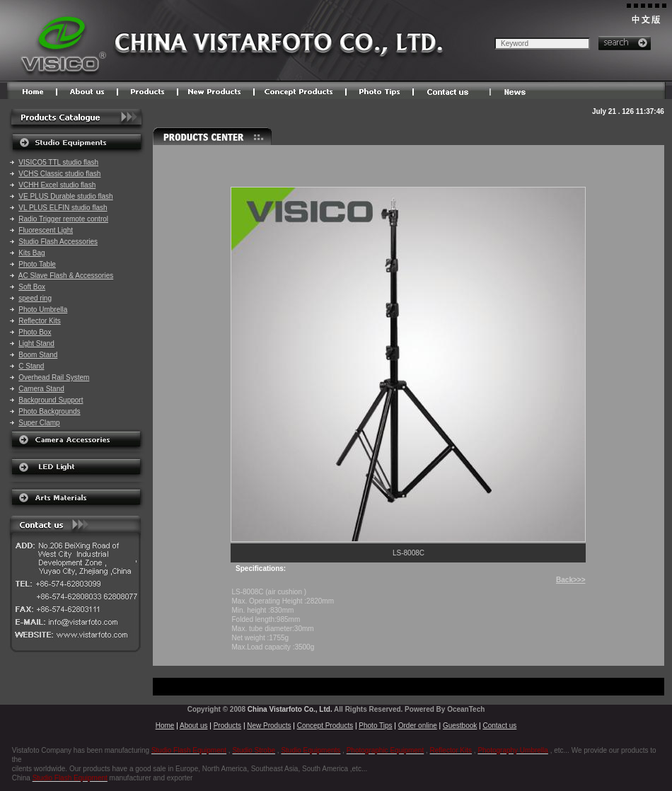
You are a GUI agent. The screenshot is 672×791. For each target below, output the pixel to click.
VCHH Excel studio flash (57, 185)
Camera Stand (41, 389)
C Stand (31, 366)
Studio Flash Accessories (58, 242)
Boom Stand (38, 355)
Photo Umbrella (43, 310)
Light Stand (36, 343)
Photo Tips (375, 726)
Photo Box (35, 332)
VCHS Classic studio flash (59, 174)
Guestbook (460, 726)
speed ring (35, 298)
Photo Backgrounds (49, 411)
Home (165, 726)
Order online (418, 726)
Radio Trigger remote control (63, 219)
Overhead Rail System (54, 377)
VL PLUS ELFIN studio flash (63, 208)
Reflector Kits (39, 321)
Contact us (499, 726)
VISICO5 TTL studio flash (58, 162)
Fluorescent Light (46, 230)
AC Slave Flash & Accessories (66, 276)
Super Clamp (39, 423)
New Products (269, 726)
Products (227, 726)
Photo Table (37, 264)
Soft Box (32, 287)
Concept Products (325, 726)
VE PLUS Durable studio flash (65, 196)
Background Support (51, 400)
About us (193, 726)
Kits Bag (31, 253)
